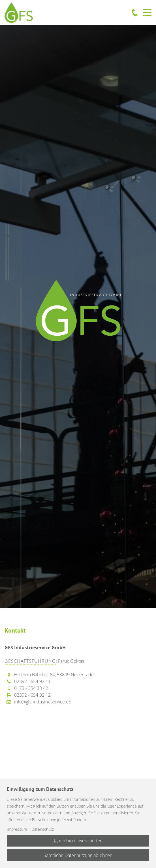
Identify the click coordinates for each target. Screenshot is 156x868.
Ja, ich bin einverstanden (78, 841)
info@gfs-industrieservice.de (43, 702)
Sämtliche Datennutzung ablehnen (78, 855)
